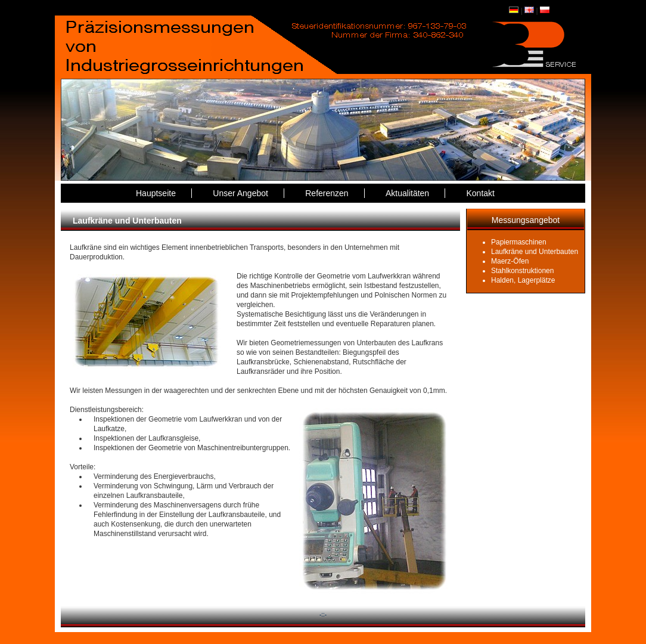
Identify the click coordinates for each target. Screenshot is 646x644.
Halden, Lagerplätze (523, 280)
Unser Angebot (240, 193)
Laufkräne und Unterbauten (535, 252)
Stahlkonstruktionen (522, 271)
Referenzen (327, 193)
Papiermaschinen (519, 242)
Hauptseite (156, 193)
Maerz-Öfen (510, 261)
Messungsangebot (526, 220)
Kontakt (481, 193)
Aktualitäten (407, 193)
